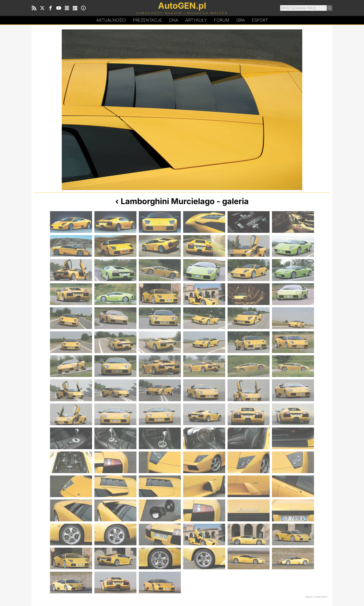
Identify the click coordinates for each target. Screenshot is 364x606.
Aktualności (111, 20)
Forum (222, 20)
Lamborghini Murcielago (168, 201)
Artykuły (196, 20)
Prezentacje (147, 20)
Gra (240, 20)
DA (174, 20)
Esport (260, 20)
